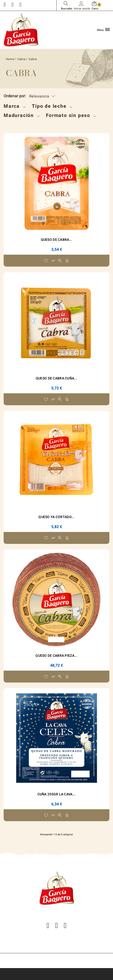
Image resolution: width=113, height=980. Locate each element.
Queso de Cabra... (57, 240)
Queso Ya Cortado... (56, 517)
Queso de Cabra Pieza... (56, 656)
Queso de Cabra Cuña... (56, 378)
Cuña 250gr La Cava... (57, 794)
